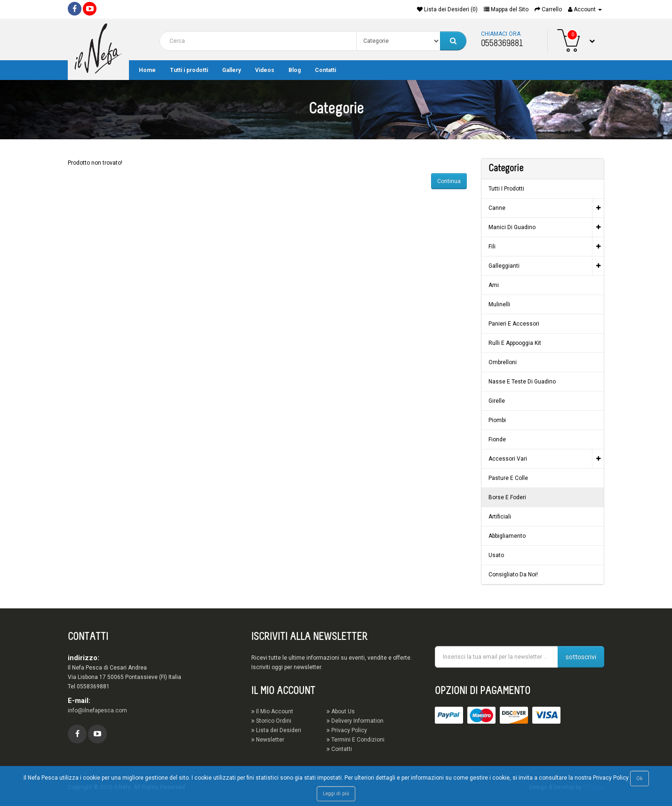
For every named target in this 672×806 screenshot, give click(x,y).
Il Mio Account (272, 711)
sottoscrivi (581, 657)
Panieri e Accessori (514, 324)
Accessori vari (508, 459)
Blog (295, 70)
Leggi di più (336, 794)
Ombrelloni (503, 362)
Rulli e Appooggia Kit (515, 343)
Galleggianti (504, 266)
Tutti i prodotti (189, 70)
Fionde (497, 439)
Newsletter (268, 740)
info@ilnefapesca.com (97, 710)
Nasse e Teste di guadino (522, 382)
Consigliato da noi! (513, 575)
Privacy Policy (347, 730)
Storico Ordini (271, 721)
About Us (341, 711)
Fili (492, 247)
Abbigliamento (507, 536)
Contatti (325, 70)
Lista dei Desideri (276, 730)
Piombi (497, 420)
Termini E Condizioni (356, 740)
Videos (265, 70)
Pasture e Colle (508, 478)
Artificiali (500, 517)
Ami (494, 285)
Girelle (497, 401)
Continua (449, 181)
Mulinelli (499, 304)
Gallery (232, 70)
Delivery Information (355, 721)
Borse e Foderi (507, 497)
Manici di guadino (512, 227)
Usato (496, 555)
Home (147, 70)
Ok (640, 778)
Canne (497, 208)
